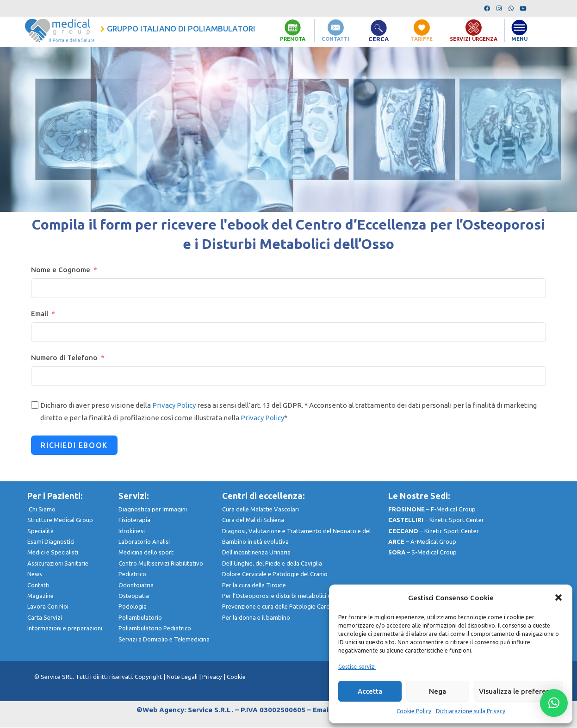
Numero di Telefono (64, 358)
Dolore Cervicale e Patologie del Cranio (275, 574)
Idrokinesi (132, 531)
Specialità (40, 531)
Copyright (149, 677)
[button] (558, 597)
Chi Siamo (42, 510)
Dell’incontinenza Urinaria (256, 553)
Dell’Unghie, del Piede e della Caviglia (272, 564)
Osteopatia (134, 596)
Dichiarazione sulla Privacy (471, 711)
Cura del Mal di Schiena (253, 520)
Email (40, 314)
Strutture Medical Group (65, 520)
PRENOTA (293, 39)
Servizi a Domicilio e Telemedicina (164, 640)
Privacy (212, 677)
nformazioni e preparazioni (65, 628)
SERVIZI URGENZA (474, 39)
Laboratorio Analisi (144, 542)
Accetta (370, 691)
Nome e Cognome (61, 270)
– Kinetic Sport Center (436, 520)
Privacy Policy (174, 406)
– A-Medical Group (422, 542)
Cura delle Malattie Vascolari (261, 510)
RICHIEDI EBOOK (74, 446)
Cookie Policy (414, 711)
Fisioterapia (134, 520)
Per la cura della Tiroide (254, 585)
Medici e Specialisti (53, 553)
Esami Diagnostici (51, 542)
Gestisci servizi (357, 667)
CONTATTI (335, 39)
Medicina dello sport (146, 553)
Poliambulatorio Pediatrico (162, 628)
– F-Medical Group (432, 510)
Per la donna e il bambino (256, 618)
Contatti (38, 585)
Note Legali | (184, 677)
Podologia (133, 607)
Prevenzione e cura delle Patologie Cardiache (283, 607)
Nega (437, 691)
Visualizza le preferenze (518, 691)
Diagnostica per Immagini (153, 510)
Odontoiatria (136, 585)
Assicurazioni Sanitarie (58, 564)
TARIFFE (422, 39)
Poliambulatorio (147, 618)
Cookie (236, 677)
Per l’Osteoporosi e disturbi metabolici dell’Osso (287, 596)
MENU (519, 39)
